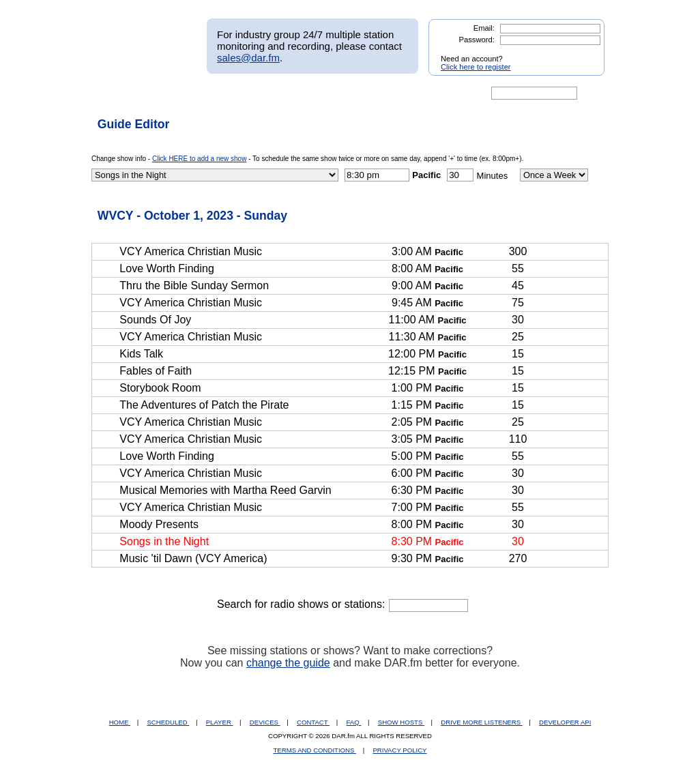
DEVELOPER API (565, 722)
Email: (484, 28)
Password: (477, 40)
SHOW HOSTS (401, 722)
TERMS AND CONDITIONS (315, 750)
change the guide (288, 663)
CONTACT (313, 722)
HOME (120, 722)
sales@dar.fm (248, 58)
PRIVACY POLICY (399, 750)
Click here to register (476, 67)
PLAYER (220, 722)
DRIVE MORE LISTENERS (481, 722)
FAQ (354, 722)
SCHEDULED (168, 722)
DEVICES (265, 722)
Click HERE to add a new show (199, 159)
